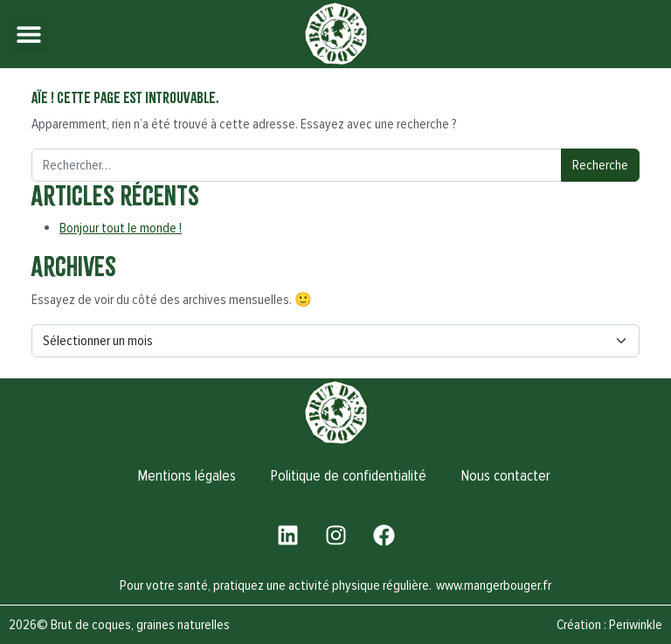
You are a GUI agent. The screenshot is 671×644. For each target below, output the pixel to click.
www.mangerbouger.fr (494, 585)
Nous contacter (506, 476)
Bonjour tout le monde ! (121, 228)
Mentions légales (187, 476)
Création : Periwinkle (609, 625)
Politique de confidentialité (349, 476)
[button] (28, 35)
